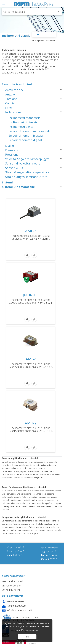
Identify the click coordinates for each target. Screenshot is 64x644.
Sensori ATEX (14, 168)
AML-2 (31, 231)
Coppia (10, 103)
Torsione (11, 99)
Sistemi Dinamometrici (19, 187)
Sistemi (7, 182)
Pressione (12, 154)
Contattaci (15, 555)
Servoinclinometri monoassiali (29, 131)
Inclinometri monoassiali (25, 118)
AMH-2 (31, 423)
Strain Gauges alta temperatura (27, 172)
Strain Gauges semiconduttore (26, 177)
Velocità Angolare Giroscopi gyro (27, 159)
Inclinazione (13, 112)
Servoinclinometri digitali (26, 140)
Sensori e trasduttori (17, 84)
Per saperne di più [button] (30, 630)
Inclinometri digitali (22, 127)
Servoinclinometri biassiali (26, 135)
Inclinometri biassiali (24, 122)
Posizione (12, 150)
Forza (9, 108)
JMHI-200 (31, 295)
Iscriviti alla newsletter (49, 557)
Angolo (10, 94)
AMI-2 (31, 359)
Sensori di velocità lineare (23, 163)
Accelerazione (14, 90)
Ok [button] (27, 637)
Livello (10, 146)
